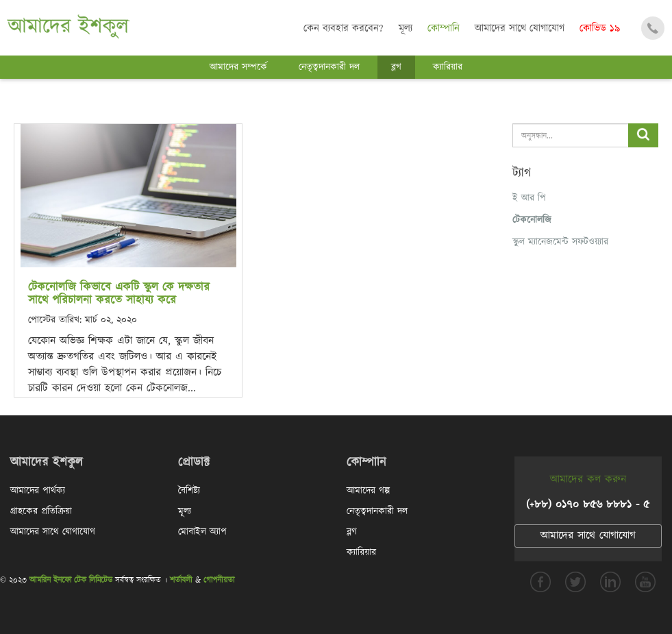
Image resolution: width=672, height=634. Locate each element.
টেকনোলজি (532, 220)
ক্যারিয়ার (448, 67)
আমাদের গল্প (368, 491)
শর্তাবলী (181, 580)
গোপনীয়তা (219, 580)
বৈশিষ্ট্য (189, 491)
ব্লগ (396, 67)
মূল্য (406, 28)
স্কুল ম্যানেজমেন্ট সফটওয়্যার (560, 242)
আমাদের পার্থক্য (38, 491)
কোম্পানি (444, 28)
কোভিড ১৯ (600, 28)
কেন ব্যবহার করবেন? (344, 28)
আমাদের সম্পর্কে (238, 67)
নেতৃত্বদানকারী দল (329, 67)
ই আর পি (529, 198)
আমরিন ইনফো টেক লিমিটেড (71, 580)
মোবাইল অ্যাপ (202, 532)
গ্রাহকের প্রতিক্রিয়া (41, 511)
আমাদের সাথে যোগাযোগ (520, 28)
